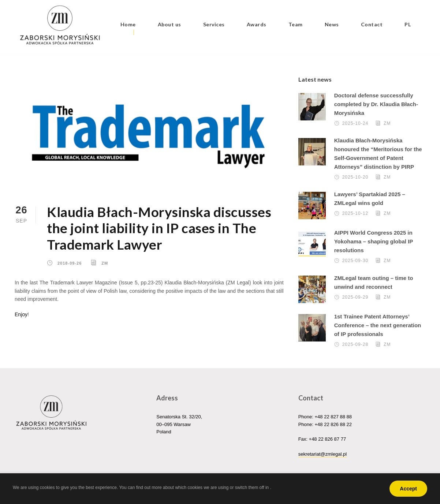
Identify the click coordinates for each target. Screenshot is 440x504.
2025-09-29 (355, 297)
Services (214, 24)
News (332, 24)
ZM (105, 263)
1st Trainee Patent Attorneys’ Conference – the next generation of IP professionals (378, 325)
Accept (408, 489)
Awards (257, 24)
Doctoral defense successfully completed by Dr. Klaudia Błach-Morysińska (376, 104)
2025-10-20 (355, 177)
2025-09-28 (355, 344)
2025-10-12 (355, 213)
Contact (372, 24)
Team (296, 24)
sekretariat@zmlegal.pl (322, 454)
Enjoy (21, 314)
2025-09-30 (355, 261)
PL (408, 24)
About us (169, 24)
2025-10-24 (355, 123)
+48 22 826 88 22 (333, 424)
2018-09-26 (70, 263)
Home (128, 24)
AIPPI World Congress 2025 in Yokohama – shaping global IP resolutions (374, 241)
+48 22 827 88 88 (333, 417)
